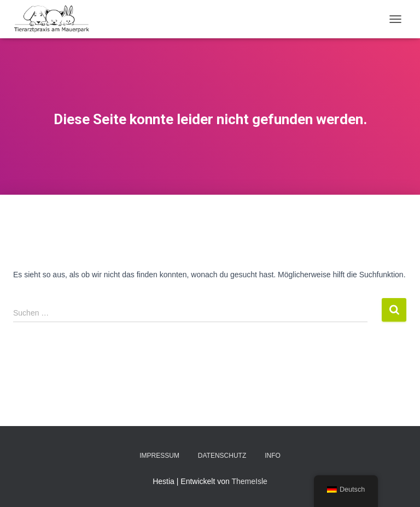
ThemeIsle (249, 481)
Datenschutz (222, 456)
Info (273, 456)
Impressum (159, 456)
